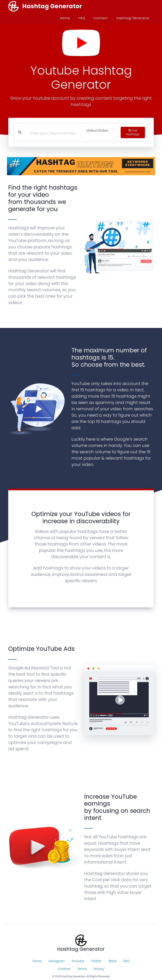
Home (65, 18)
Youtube (78, 961)
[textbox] (40, 134)
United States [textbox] (97, 131)
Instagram (57, 961)
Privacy (99, 969)
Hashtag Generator (133, 18)
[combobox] (100, 131)
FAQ (82, 18)
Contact (101, 18)
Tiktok (112, 961)
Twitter (96, 961)
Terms (82, 969)
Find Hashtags (133, 132)
